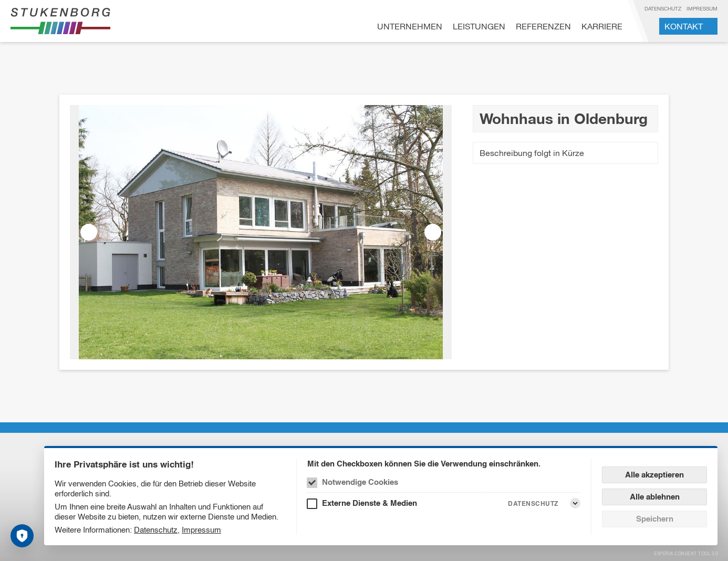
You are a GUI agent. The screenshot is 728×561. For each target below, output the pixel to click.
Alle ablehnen (655, 497)
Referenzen (543, 26)
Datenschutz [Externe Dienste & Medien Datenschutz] (533, 503)
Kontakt (684, 26)
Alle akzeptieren (654, 475)
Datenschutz (663, 8)
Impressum (702, 8)
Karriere (602, 26)
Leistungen (479, 26)
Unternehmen (410, 26)
